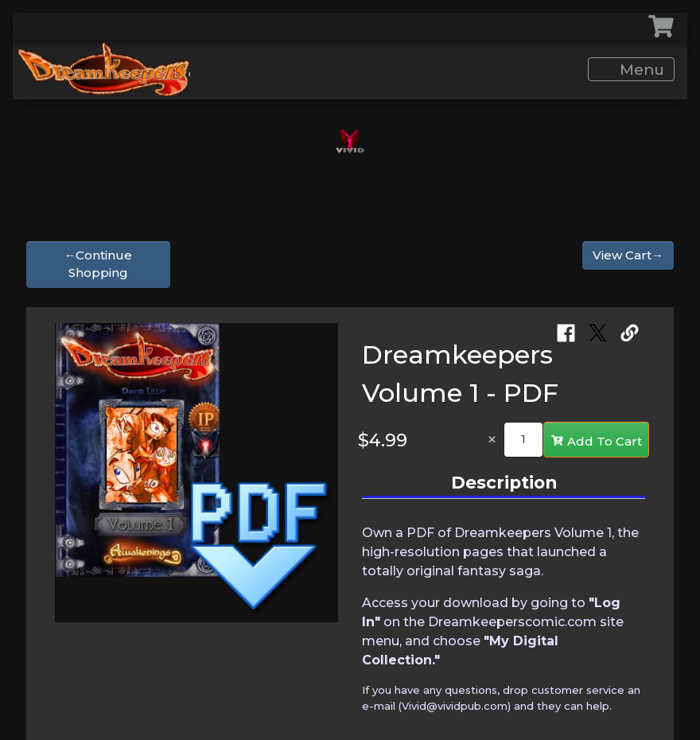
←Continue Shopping (98, 264)
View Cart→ (628, 255)
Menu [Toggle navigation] (632, 70)
